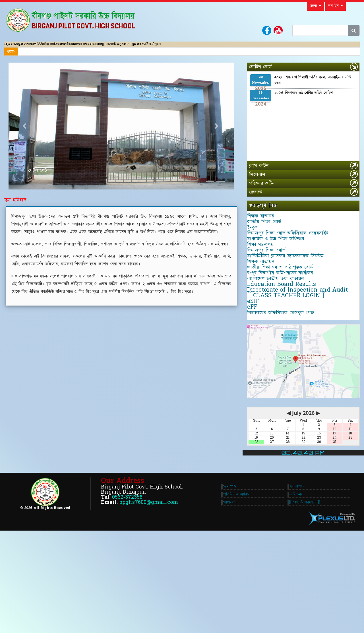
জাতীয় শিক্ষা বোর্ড (269, 234)
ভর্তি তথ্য (298, 592)
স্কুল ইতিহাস (15, 205)
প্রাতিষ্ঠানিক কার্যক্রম (73, 47)
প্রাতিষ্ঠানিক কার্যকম (238, 592)
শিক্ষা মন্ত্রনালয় (265, 277)
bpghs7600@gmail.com (149, 600)
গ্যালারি (103, 47)
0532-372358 (127, 595)
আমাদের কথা (126, 47)
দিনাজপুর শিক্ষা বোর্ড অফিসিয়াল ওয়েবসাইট (292, 255)
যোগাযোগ (154, 47)
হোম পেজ (16, 47)
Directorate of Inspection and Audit (302, 361)
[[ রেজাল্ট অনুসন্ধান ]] (186, 47)
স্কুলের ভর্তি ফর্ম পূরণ (225, 47)
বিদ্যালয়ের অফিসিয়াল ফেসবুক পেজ (285, 403)
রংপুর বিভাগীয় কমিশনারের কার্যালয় (285, 329)
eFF (257, 392)
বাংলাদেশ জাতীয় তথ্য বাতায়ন (280, 340)
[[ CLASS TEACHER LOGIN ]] (291, 371)
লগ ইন (336, 6)
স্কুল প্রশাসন (40, 47)
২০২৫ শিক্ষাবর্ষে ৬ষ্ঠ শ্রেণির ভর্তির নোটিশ (303, 98)
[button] (25, 132)
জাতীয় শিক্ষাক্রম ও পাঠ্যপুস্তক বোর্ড (285, 319)
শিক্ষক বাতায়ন (265, 224)
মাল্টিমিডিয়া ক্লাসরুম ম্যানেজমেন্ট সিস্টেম (290, 298)
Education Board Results (286, 350)
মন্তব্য (316, 6)
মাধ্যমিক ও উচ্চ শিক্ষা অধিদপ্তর (280, 266)
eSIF (258, 382)
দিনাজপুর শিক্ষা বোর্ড (271, 287)
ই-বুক (257, 245)
